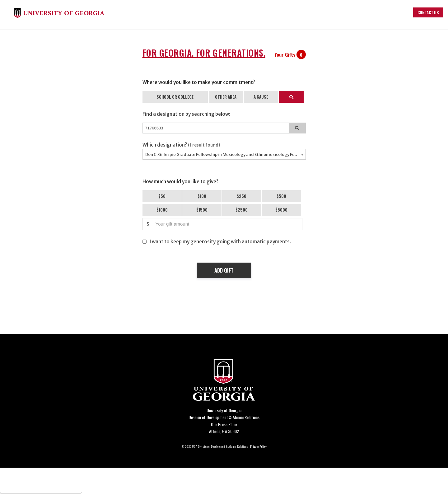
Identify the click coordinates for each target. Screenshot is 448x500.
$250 (242, 196)
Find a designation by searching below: (187, 114)
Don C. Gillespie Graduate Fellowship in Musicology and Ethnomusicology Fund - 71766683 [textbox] (225, 154)
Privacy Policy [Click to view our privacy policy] (258, 446)
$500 (281, 196)
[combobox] (224, 154)
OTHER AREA (226, 97)
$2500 (242, 210)
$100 (202, 196)
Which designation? (182, 145)
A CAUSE (261, 97)
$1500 (202, 210)
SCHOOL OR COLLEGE (175, 97)
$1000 (162, 210)
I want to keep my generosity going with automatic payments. (220, 242)
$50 (162, 196)
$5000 (281, 210)
